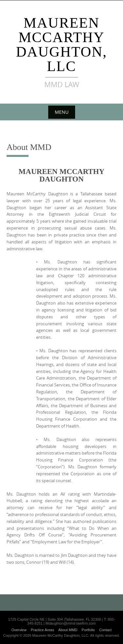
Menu (62, 112)
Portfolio (88, 630)
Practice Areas (42, 630)
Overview (19, 630)
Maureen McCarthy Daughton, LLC (62, 45)
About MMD (68, 630)
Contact (105, 630)
